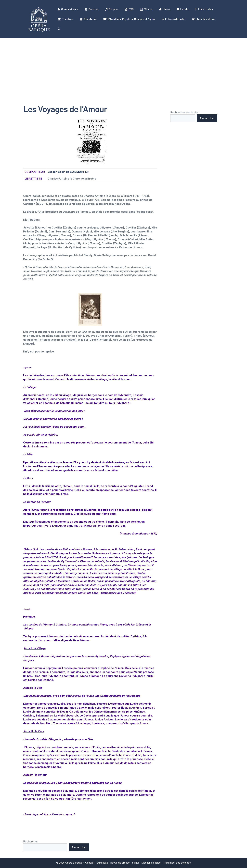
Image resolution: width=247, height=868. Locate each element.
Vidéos (146, 9)
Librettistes (204, 9)
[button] (59, 29)
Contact (90, 863)
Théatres (65, 19)
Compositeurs (68, 9)
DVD (129, 9)
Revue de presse (120, 863)
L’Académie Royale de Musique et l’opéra (129, 19)
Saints (136, 863)
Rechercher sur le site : (185, 112)
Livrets (183, 9)
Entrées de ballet (174, 19)
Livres (165, 9)
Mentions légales (151, 863)
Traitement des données (177, 863)
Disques (112, 9)
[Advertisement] (124, 63)
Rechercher (207, 118)
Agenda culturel (204, 19)
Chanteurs (88, 19)
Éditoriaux (102, 863)
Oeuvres (92, 9)
